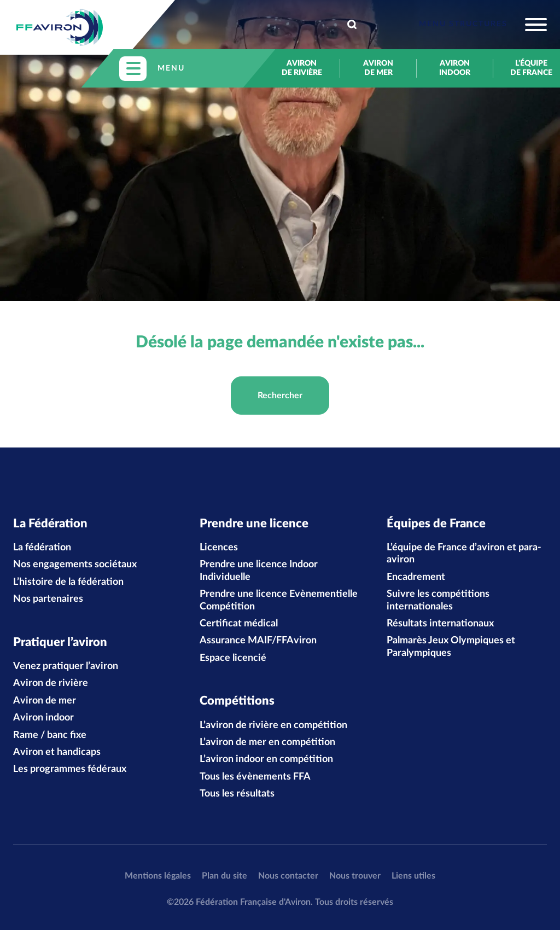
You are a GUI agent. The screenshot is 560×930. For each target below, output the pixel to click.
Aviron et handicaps (57, 752)
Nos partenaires (48, 599)
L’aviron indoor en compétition (266, 759)
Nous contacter (288, 876)
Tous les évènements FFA (255, 777)
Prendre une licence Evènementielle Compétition (279, 600)
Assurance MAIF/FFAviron (258, 641)
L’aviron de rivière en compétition (273, 725)
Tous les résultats (237, 794)
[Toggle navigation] (483, 25)
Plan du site (224, 876)
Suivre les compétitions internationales (438, 600)
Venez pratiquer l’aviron (66, 666)
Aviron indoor (455, 68)
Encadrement (416, 577)
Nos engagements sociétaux (75, 565)
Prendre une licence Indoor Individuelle (259, 571)
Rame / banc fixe (50, 735)
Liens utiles (413, 876)
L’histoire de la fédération (68, 582)
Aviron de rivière (302, 68)
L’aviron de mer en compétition (267, 742)
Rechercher (280, 396)
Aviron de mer (378, 68)
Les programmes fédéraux (70, 769)
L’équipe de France (531, 68)
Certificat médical (239, 624)
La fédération (42, 548)
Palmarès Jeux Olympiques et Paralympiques (451, 647)
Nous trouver (355, 876)
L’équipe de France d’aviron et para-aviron (464, 554)
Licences (219, 548)
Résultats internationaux (440, 624)
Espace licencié (233, 658)
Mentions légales (158, 876)
